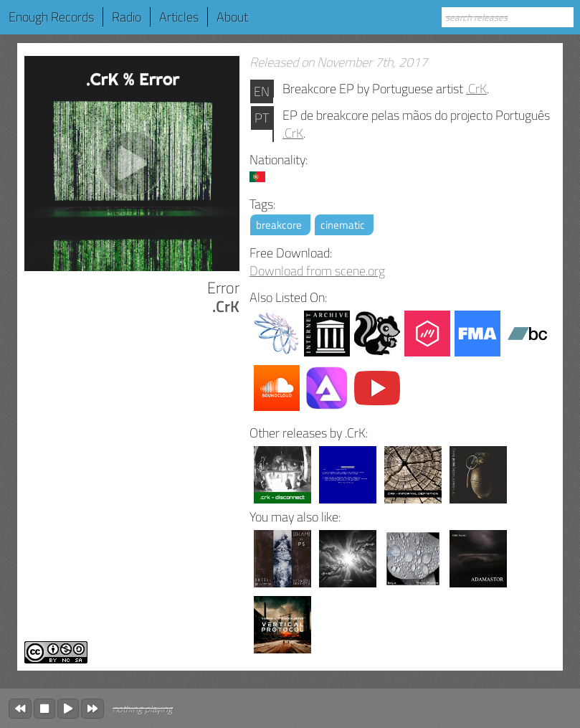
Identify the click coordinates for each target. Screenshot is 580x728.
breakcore (279, 225)
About (232, 17)
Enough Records (51, 17)
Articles (179, 17)
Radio (127, 17)
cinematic (343, 225)
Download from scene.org (317, 271)
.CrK (476, 89)
